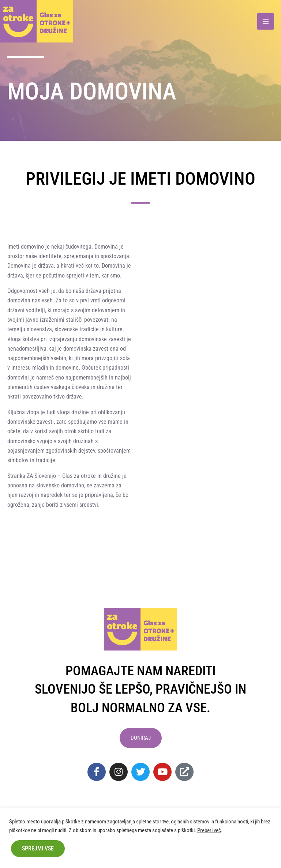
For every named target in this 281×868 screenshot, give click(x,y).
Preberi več (209, 830)
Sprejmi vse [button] (38, 848)
